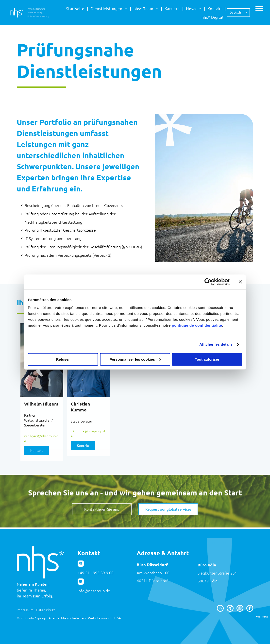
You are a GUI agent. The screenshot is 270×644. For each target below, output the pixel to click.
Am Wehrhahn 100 (153, 573)
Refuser (63, 359)
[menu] (259, 8)
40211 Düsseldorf (152, 580)
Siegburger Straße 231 (217, 573)
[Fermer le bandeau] (240, 282)
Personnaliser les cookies (135, 359)
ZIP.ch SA (114, 618)
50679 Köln (208, 581)
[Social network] (230, 609)
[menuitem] (76, 8)
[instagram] (240, 609)
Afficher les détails (216, 344)
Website (94, 618)
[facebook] (250, 609)
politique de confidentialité (197, 325)
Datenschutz (45, 610)
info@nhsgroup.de (94, 591)
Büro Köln (207, 565)
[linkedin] (220, 609)
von (104, 618)
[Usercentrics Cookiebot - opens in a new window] (208, 282)
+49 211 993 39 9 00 (96, 573)
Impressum (25, 610)
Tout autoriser (207, 359)
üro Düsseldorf (154, 565)
